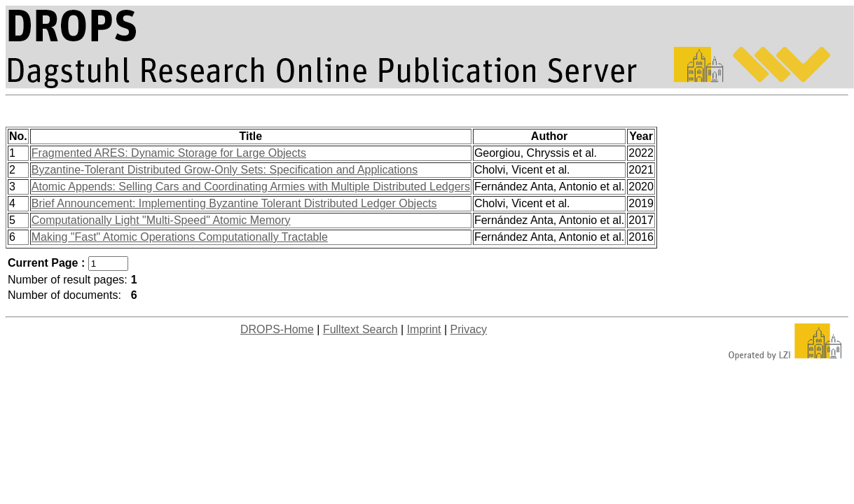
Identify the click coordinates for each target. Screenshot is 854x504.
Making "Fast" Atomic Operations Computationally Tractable (180, 237)
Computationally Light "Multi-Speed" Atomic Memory (161, 220)
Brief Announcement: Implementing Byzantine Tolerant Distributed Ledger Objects (234, 203)
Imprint (424, 329)
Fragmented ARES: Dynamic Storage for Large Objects (169, 153)
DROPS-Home (277, 329)
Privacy (469, 329)
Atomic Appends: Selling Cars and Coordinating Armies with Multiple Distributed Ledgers (251, 187)
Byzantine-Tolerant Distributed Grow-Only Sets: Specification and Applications (225, 170)
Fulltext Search (360, 329)
